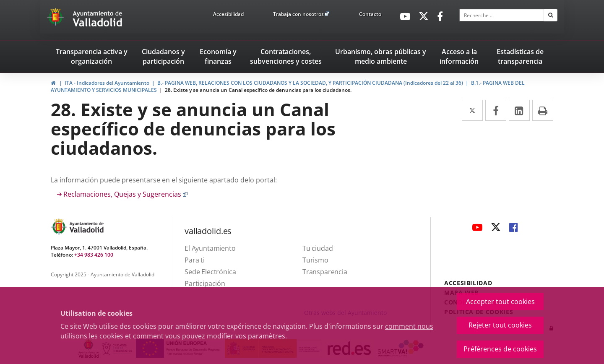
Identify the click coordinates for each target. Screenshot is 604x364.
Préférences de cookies (500, 349)
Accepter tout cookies (500, 302)
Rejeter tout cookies (500, 325)
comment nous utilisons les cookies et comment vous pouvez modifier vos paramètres (247, 331)
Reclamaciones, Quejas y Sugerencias (126, 194)
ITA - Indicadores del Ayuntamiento (107, 83)
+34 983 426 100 (94, 255)
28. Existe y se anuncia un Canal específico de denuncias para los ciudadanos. (258, 90)
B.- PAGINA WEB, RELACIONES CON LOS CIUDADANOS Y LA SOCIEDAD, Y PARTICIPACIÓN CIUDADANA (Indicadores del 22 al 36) (310, 83)
